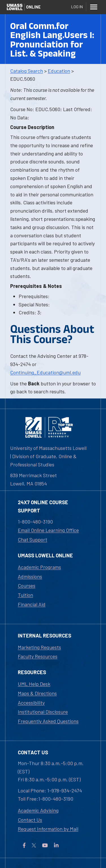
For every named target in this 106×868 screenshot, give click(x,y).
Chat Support (33, 539)
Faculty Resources (38, 656)
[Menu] (94, 7)
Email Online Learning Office (48, 530)
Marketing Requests (39, 647)
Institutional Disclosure (43, 712)
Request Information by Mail (48, 829)
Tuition (25, 595)
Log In (77, 7)
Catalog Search (27, 71)
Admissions (30, 576)
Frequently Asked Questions (48, 721)
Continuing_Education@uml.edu (45, 372)
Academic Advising (38, 810)
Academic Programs (39, 567)
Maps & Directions (37, 693)
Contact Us (30, 820)
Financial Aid (32, 604)
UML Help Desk (34, 684)
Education (59, 71)
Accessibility (31, 703)
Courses (27, 585)
